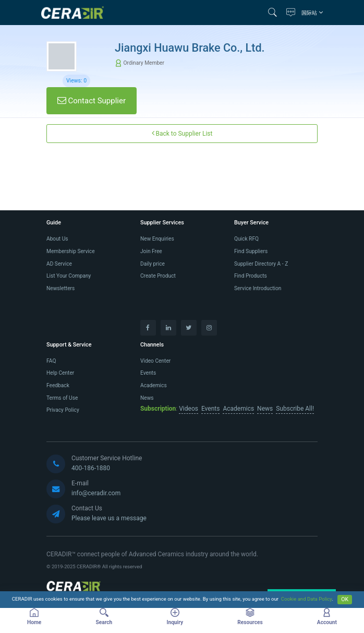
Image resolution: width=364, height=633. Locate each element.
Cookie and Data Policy (307, 599)
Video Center (155, 361)
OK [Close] (345, 599)
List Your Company (69, 276)
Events (148, 373)
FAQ (51, 361)
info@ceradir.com (96, 493)
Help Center (60, 373)
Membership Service (71, 251)
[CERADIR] (74, 588)
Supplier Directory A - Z (261, 264)
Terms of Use (62, 398)
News (147, 398)
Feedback (58, 385)
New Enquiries (157, 239)
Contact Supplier (92, 101)
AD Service (59, 264)
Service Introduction (258, 288)
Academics (154, 385)
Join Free (151, 251)
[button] (275, 12)
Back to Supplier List (182, 133)
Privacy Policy (63, 410)
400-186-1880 (91, 468)
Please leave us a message (109, 518)
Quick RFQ (246, 239)
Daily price (153, 264)
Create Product (158, 276)
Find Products (251, 276)
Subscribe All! (295, 409)
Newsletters (60, 288)
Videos (189, 409)
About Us (57, 239)
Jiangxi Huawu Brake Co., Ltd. (190, 48)
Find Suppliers (251, 251)
